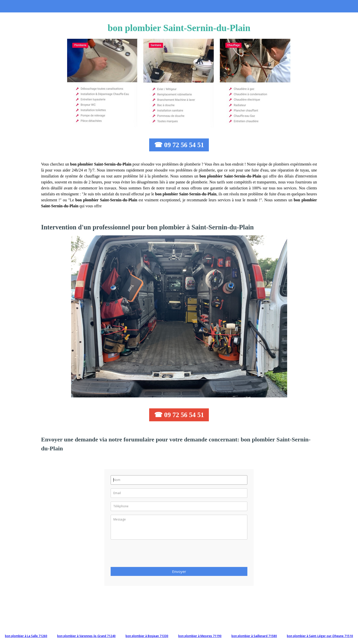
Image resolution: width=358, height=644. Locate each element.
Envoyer (179, 571)
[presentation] (148, 555)
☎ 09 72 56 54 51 (179, 145)
